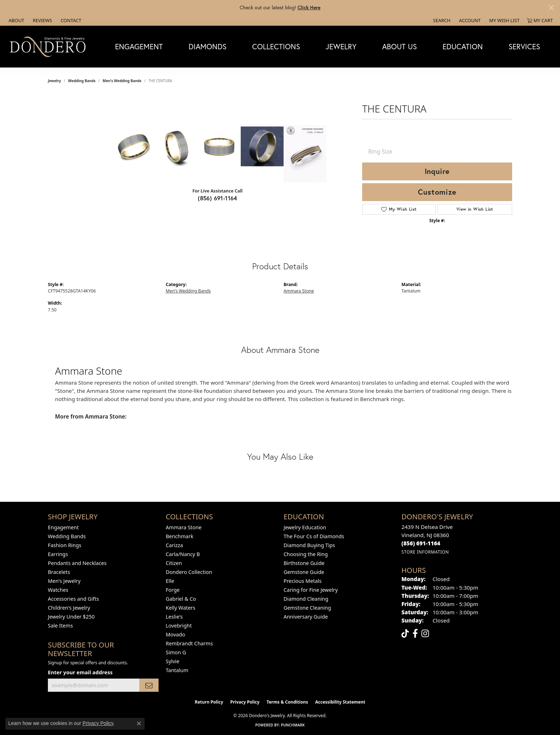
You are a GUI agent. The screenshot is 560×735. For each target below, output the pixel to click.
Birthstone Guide (304, 563)
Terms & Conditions (287, 702)
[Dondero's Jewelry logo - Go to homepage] (49, 46)
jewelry (54, 81)
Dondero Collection (189, 572)
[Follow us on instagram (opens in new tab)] (425, 634)
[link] (16, 20)
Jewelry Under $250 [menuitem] (71, 617)
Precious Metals (302, 581)
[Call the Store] (421, 543)
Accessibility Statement (340, 702)
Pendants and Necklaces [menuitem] (77, 563)
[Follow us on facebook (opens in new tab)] (415, 634)
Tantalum (177, 670)
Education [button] (463, 46)
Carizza (174, 545)
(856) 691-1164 (217, 198)
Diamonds (207, 46)
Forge (173, 590)
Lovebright (179, 626)
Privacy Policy (245, 702)
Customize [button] (437, 192)
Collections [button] (276, 46)
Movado (175, 634)
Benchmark (179, 536)
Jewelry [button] (341, 46)
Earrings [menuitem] (58, 554)
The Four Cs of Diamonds (314, 536)
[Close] (551, 8)
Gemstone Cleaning (307, 608)
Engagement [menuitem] (63, 527)
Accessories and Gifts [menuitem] (73, 599)
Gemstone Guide (304, 572)
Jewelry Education (305, 527)
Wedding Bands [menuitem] (67, 536)
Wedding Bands (82, 81)
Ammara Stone (299, 291)
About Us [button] (399, 46)
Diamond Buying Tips (309, 545)
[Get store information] (425, 552)
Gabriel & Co (181, 599)
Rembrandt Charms (189, 643)
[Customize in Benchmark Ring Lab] (305, 154)
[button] (441, 20)
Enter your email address (80, 672)
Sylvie (172, 661)
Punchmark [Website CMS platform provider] (293, 725)
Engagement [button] (139, 46)
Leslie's (174, 617)
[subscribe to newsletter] (149, 685)
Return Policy (209, 702)
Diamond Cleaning (306, 599)
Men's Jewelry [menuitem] (64, 581)
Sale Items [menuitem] (60, 626)
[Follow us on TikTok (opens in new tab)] (405, 634)
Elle (170, 581)
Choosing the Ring (306, 554)
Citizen (174, 563)
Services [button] (524, 46)
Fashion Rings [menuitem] (65, 545)
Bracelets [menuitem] (59, 572)
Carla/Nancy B (183, 554)
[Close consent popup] (139, 724)
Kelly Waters (181, 608)
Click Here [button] (309, 7)
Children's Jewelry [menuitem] (69, 608)
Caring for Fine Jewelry (311, 590)
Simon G (176, 652)
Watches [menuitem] (58, 590)
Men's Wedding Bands (122, 81)
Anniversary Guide (306, 617)
